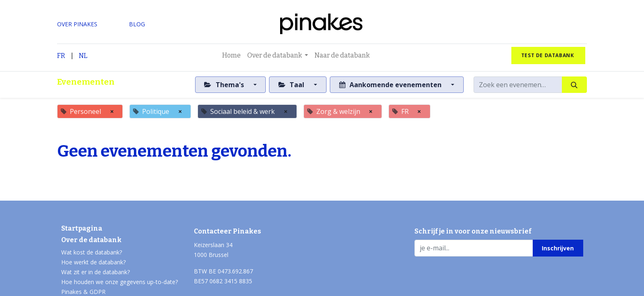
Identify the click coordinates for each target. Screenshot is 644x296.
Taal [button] (292, 85)
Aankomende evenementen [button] (391, 85)
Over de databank (91, 240)
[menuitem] (231, 55)
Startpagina (82, 228)
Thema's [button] (225, 85)
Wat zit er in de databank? (95, 272)
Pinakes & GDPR (83, 292)
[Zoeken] (574, 85)
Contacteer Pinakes (228, 231)
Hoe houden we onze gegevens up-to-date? (120, 282)
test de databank (548, 55)
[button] (558, 248)
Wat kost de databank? (92, 252)
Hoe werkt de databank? (93, 262)
